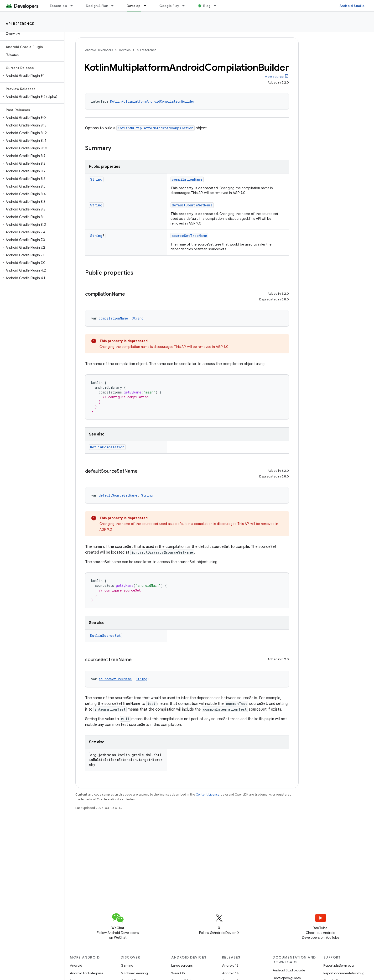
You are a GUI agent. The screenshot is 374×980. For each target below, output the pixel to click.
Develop (125, 50)
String (96, 179)
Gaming (127, 965)
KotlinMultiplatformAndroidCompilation (156, 128)
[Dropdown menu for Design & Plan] (114, 6)
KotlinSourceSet (105, 636)
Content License (208, 794)
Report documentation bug (344, 973)
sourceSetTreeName (189, 236)
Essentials (59, 6)
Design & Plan (97, 6)
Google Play (169, 6)
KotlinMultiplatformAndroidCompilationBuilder (152, 101)
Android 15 (230, 965)
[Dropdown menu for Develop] (147, 6)
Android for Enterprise (87, 973)
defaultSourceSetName (192, 205)
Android (76, 965)
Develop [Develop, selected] (134, 6)
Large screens (182, 965)
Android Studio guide (289, 970)
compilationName (187, 179)
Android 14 (230, 973)
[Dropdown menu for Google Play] (186, 6)
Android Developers (99, 50)
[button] (31, 76)
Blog (207, 6)
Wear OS (178, 973)
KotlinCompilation (107, 447)
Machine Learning (134, 973)
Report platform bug (339, 965)
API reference (20, 24)
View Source (274, 77)
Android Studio (352, 6)
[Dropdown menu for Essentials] (74, 6)
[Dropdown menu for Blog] (217, 6)
